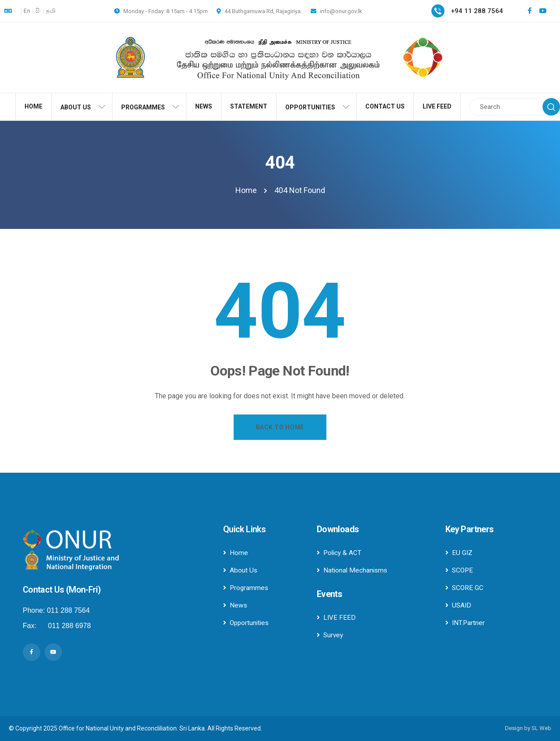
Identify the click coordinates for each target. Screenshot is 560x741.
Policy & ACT (340, 553)
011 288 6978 (70, 626)
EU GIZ (459, 553)
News (235, 605)
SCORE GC (465, 588)
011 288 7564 (68, 610)
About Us (240, 570)
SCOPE (460, 570)
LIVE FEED (336, 617)
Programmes (246, 588)
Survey (331, 635)
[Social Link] (529, 11)
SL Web (541, 728)
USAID (459, 605)
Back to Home (280, 427)
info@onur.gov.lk (336, 11)
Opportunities (247, 623)
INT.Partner (465, 623)
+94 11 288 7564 (477, 11)
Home (236, 553)
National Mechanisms (353, 570)
